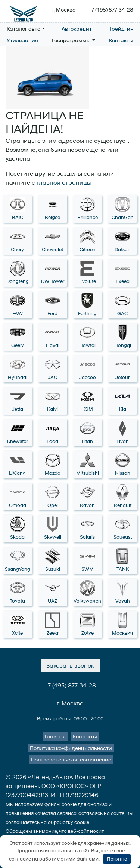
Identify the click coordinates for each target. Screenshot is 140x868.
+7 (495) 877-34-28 (111, 10)
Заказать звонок (70, 665)
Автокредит (77, 29)
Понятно (117, 859)
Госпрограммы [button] (71, 40)
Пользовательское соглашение (71, 759)
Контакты (121, 40)
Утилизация (22, 40)
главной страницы (64, 182)
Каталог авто (24, 29)
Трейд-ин (121, 29)
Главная (55, 736)
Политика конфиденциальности (71, 748)
